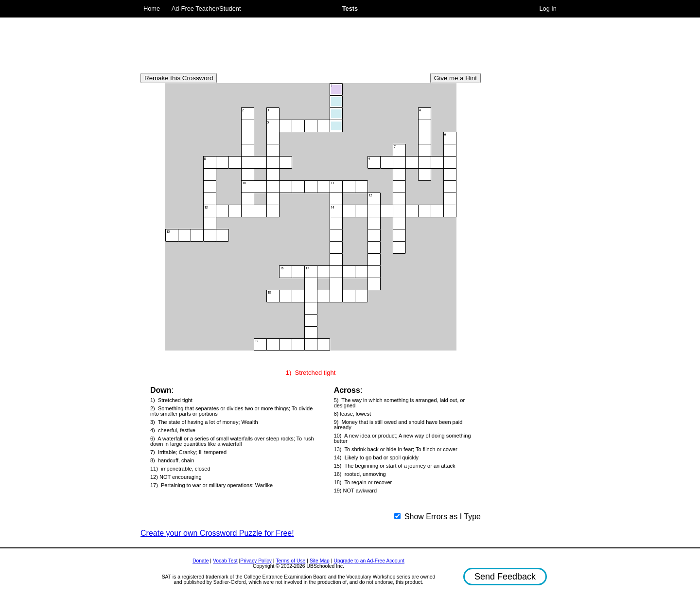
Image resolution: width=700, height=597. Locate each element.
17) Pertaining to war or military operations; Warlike (211, 485)
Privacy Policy (256, 561)
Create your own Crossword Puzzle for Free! (217, 533)
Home (152, 9)
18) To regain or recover (363, 483)
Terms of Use (290, 561)
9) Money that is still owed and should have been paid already (398, 425)
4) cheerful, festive (173, 430)
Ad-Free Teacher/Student (206, 9)
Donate (201, 561)
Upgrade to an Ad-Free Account (369, 561)
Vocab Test (225, 561)
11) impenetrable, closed (180, 469)
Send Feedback (505, 577)
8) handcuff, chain (172, 461)
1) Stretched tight (171, 400)
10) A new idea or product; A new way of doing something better (402, 439)
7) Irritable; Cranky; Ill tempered (188, 452)
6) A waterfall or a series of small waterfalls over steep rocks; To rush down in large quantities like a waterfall (232, 441)
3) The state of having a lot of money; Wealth (204, 422)
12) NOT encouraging (176, 477)
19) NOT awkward (355, 491)
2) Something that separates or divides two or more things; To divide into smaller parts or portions (231, 411)
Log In (548, 9)
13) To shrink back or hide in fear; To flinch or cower (396, 449)
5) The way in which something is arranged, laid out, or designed (399, 403)
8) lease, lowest (352, 414)
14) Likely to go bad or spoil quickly (376, 458)
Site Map (320, 561)
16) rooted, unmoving (360, 474)
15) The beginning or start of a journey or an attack (395, 466)
